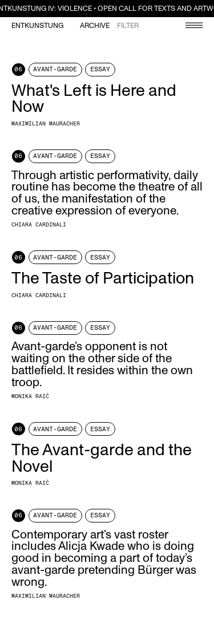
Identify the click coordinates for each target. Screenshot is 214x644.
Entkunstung (37, 26)
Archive (95, 26)
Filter (128, 26)
